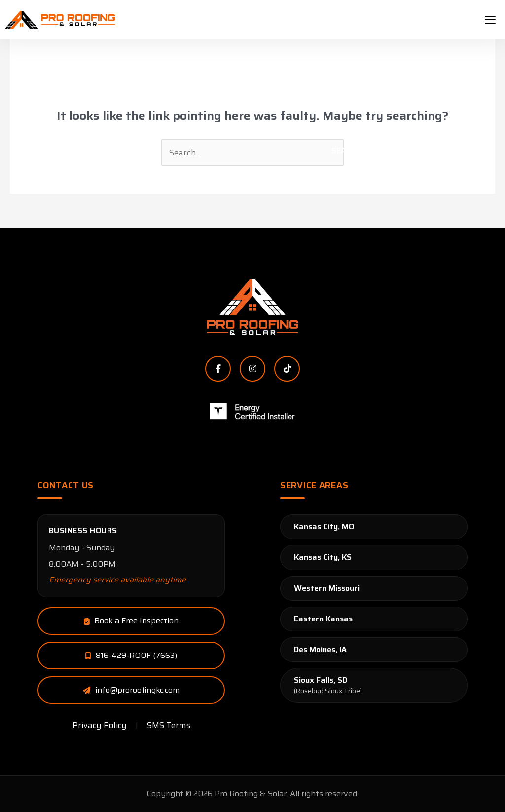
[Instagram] (252, 369)
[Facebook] (218, 369)
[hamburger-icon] (490, 20)
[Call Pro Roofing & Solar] (131, 656)
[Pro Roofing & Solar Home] (252, 308)
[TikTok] (287, 369)
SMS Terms (169, 725)
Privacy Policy (100, 725)
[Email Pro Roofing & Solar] (131, 621)
